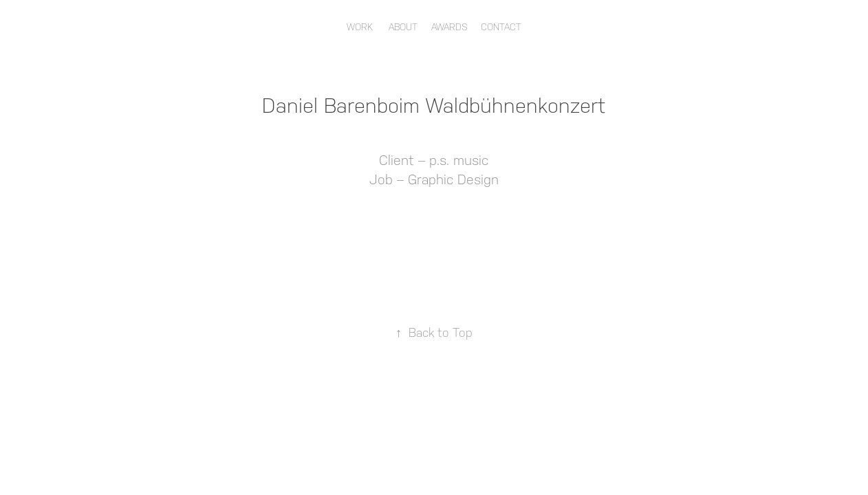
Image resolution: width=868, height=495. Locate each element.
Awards (449, 27)
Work (360, 27)
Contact (501, 27)
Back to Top (434, 332)
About (403, 27)
